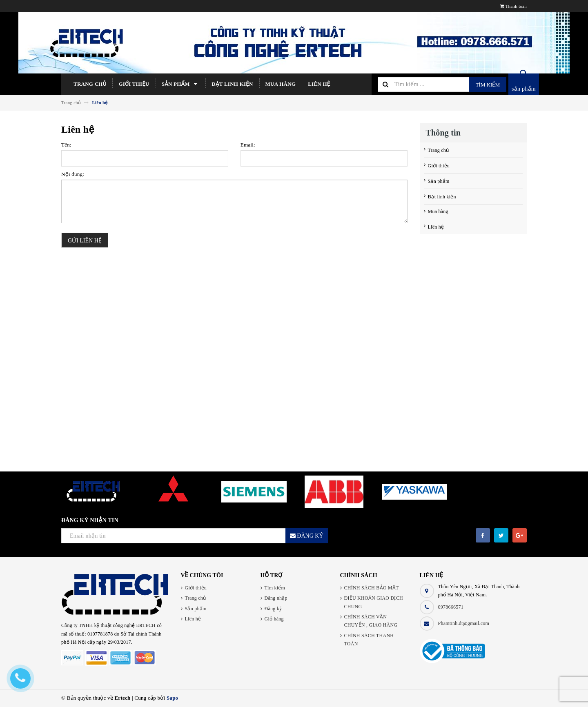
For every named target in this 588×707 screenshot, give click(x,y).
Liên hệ (319, 84)
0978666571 (451, 607)
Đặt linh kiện (232, 84)
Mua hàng (281, 84)
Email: (248, 145)
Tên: (66, 145)
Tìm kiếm (488, 85)
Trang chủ (90, 84)
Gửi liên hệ (85, 241)
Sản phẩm (181, 84)
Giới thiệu (134, 84)
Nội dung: (73, 174)
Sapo (172, 698)
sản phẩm (524, 89)
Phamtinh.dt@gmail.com (464, 623)
